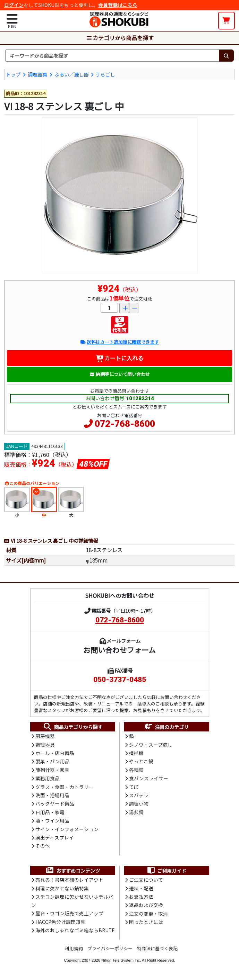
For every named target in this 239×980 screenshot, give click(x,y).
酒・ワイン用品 (52, 820)
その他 (43, 846)
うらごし (105, 74)
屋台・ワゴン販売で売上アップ (69, 913)
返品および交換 (146, 905)
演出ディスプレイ (55, 837)
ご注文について (146, 880)
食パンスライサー (149, 778)
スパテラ (139, 795)
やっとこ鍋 (141, 761)
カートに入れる (119, 358)
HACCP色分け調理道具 (60, 922)
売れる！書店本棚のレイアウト (69, 880)
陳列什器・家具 (52, 770)
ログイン (14, 5)
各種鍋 (136, 770)
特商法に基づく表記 (157, 948)
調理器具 (37, 74)
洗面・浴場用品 (52, 795)
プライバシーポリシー (110, 948)
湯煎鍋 (136, 812)
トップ (13, 74)
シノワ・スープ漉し (151, 745)
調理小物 (139, 803)
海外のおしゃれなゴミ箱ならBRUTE (75, 930)
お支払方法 (141, 897)
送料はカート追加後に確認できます (119, 342)
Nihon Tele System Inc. (121, 960)
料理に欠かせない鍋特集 (62, 888)
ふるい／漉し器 (71, 74)
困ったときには (146, 922)
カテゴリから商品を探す (120, 38)
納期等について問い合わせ (119, 374)
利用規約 (74, 948)
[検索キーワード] (112, 56)
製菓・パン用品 (53, 761)
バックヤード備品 (55, 803)
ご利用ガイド (166, 871)
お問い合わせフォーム (119, 650)
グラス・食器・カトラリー (65, 787)
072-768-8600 (125, 424)
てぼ (134, 787)
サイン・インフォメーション (67, 829)
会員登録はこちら (118, 5)
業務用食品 (48, 778)
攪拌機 (136, 753)
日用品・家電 (50, 812)
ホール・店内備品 (55, 753)
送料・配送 (141, 888)
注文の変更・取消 (148, 914)
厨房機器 (45, 736)
